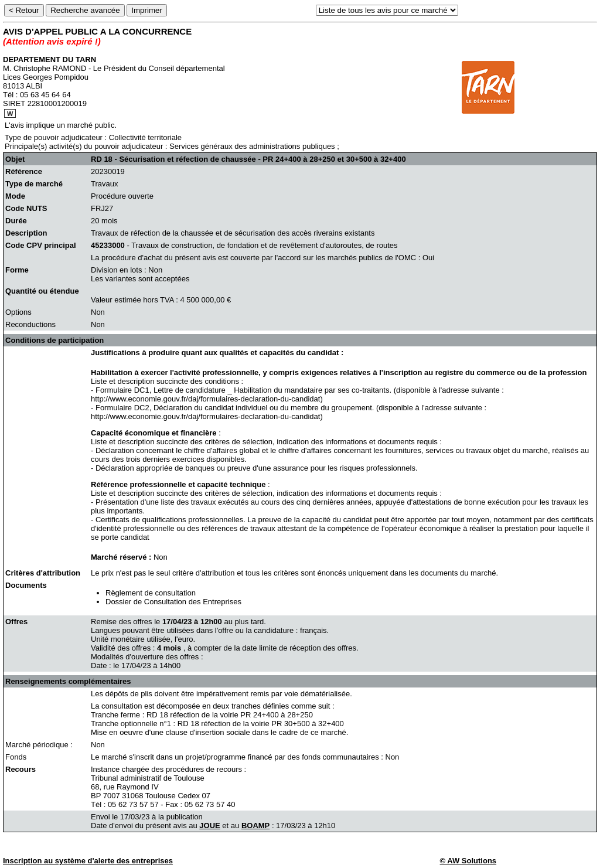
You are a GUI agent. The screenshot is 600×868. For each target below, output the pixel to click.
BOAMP (255, 826)
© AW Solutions (468, 861)
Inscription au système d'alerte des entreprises (88, 861)
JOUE (209, 826)
